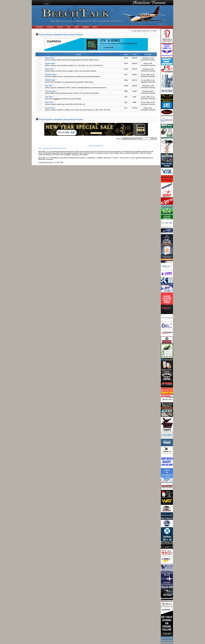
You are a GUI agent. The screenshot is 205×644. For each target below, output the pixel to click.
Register (86, 27)
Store (95, 27)
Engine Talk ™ (51, 64)
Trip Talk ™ (50, 86)
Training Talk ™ (51, 91)
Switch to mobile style (96, 146)
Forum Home (45, 35)
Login (76, 27)
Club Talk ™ (50, 102)
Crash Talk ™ (50, 108)
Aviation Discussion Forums (69, 35)
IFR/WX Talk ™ (51, 80)
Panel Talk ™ (50, 69)
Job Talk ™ (49, 97)
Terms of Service (44, 148)
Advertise (39, 27)
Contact (60, 27)
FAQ (69, 27)
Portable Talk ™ (51, 75)
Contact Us (62, 148)
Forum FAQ (54, 148)
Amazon (50, 27)
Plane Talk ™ (50, 58)
